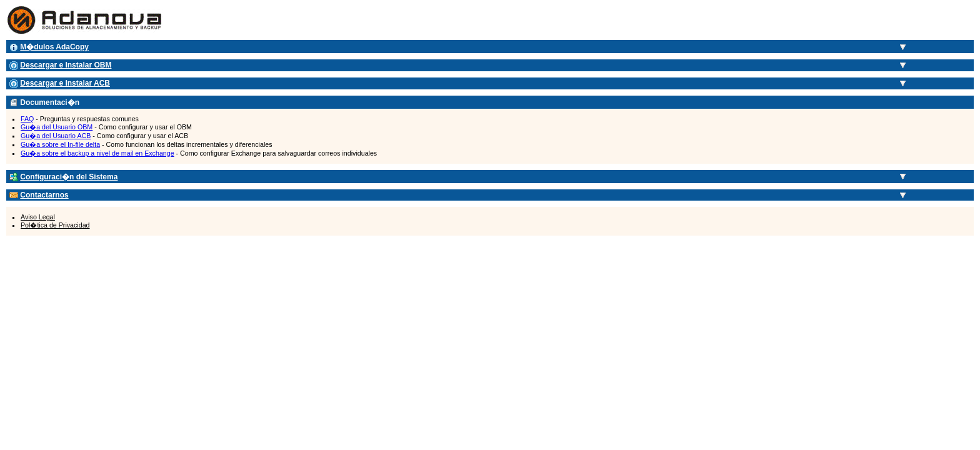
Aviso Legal (38, 217)
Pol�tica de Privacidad (55, 225)
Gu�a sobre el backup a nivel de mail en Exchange (97, 153)
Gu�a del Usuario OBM (57, 127)
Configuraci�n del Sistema (69, 177)
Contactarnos (44, 195)
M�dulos (54, 47)
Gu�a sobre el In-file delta (60, 144)
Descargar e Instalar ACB (65, 83)
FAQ (27, 119)
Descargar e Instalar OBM (66, 65)
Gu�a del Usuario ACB (56, 136)
